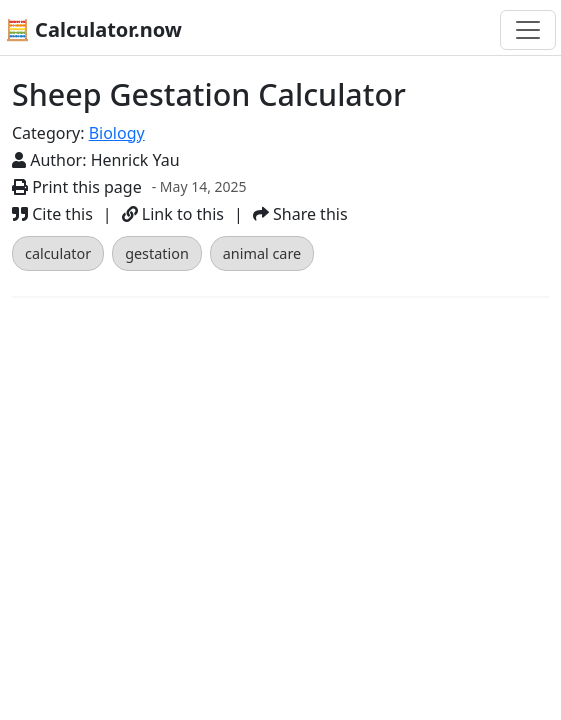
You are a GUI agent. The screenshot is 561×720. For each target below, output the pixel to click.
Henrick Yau (135, 160)
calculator (58, 253)
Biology (117, 133)
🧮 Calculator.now (93, 29)
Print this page (77, 187)
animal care (262, 253)
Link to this (173, 214)
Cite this (52, 214)
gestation (157, 253)
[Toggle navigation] (528, 30)
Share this (300, 214)
